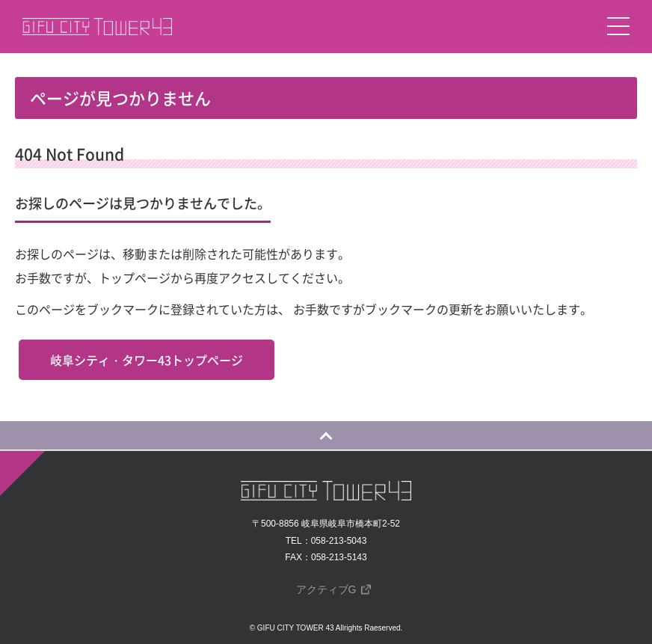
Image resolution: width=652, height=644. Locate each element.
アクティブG (326, 589)
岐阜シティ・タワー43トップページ (147, 360)
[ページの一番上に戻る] (326, 435)
